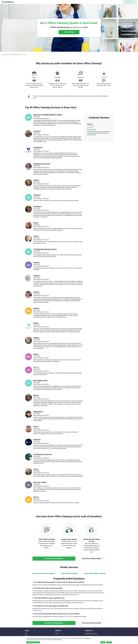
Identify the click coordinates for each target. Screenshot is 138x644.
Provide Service (130, 2)
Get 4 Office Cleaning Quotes (54, 559)
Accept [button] (109, 642)
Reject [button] (103, 642)
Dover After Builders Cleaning (95, 573)
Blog (26, 636)
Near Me (57, 633)
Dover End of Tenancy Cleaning (43, 573)
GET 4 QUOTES (69, 32)
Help (26, 633)
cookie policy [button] (88, 638)
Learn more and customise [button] (33, 642)
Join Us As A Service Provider (92, 559)
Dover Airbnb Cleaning (69, 573)
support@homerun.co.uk (91, 633)
